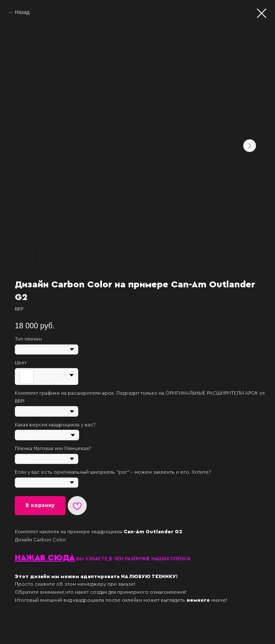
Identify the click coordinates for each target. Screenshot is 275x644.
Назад (22, 12)
